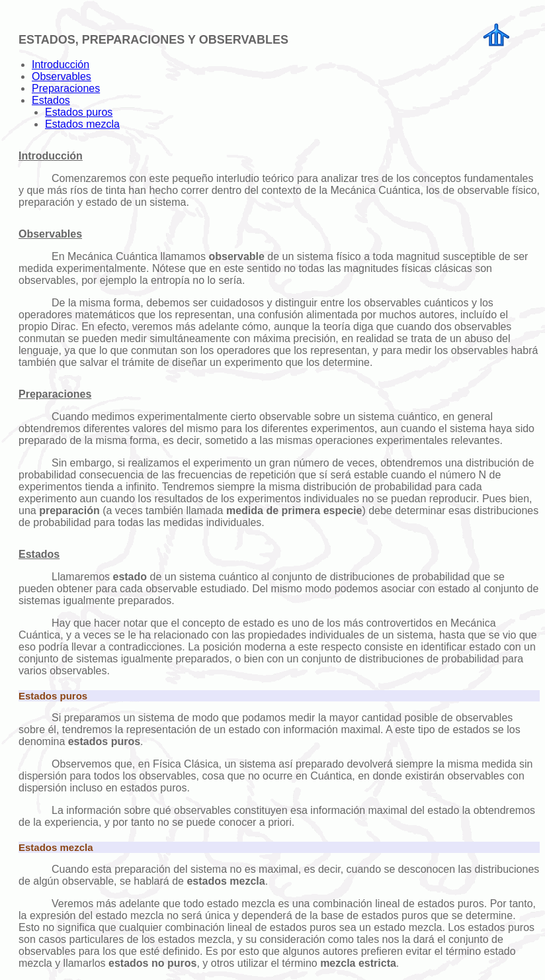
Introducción (61, 65)
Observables (62, 76)
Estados (51, 100)
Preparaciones (66, 88)
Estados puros (79, 112)
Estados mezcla (82, 124)
